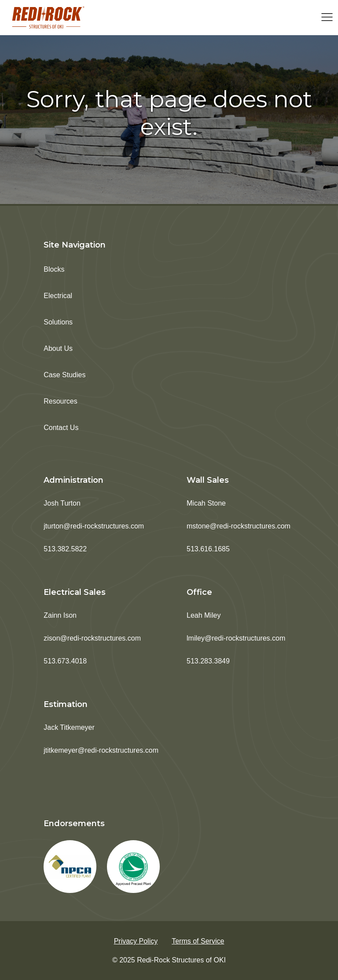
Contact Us (61, 428)
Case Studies (64, 375)
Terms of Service (198, 941)
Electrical (58, 296)
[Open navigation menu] (327, 18)
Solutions (58, 322)
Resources (60, 401)
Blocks (54, 269)
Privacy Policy (136, 941)
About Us (58, 348)
